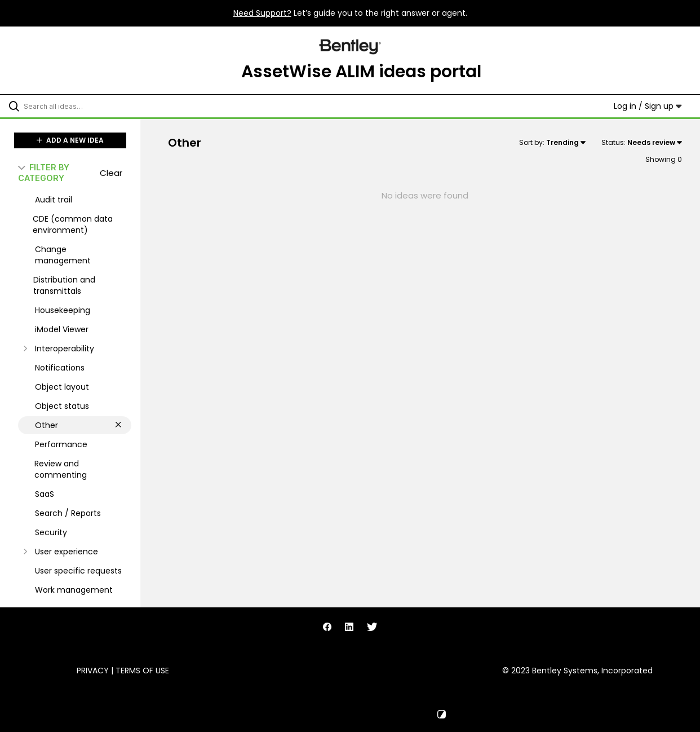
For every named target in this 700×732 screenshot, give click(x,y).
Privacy (93, 671)
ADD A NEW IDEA (70, 140)
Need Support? (262, 13)
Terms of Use (142, 671)
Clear (111, 173)
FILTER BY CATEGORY (44, 173)
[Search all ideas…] (84, 106)
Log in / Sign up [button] (648, 106)
